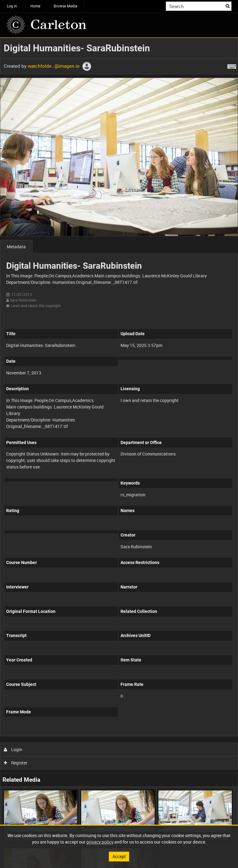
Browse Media (66, 6)
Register (16, 763)
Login (13, 749)
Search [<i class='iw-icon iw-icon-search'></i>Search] (228, 6)
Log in (12, 6)
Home (35, 6)
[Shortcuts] (232, 65)
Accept (119, 856)
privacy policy (100, 842)
